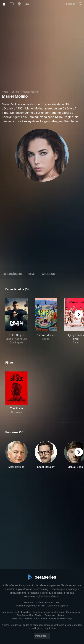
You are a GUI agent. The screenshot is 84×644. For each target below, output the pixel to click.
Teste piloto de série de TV (25, 618)
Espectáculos (13, 274)
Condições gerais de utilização (48, 612)
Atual (5, 92)
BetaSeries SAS (25, 615)
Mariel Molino (31, 92)
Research (62, 615)
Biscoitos (26, 612)
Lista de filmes (52, 602)
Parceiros (48, 274)
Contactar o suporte (58, 606)
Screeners (50, 615)
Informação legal (10, 612)
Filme (32, 274)
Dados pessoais (74, 612)
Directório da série (33, 602)
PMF (43, 606)
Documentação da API (28, 606)
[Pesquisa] (81, 4)
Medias (39, 615)
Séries (15, 92)
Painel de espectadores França (57, 618)
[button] (16, 457)
